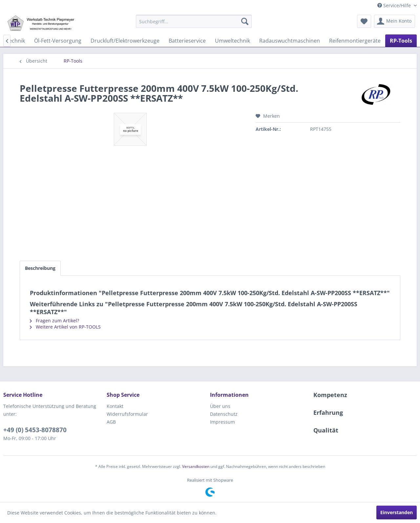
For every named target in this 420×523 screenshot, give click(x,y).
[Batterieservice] (187, 41)
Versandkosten (196, 466)
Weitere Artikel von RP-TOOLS (65, 327)
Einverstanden (397, 512)
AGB (111, 422)
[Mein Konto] (395, 21)
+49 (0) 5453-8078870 (35, 430)
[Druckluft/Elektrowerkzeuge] (125, 41)
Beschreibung (40, 268)
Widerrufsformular (127, 414)
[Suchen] (245, 21)
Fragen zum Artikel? (54, 321)
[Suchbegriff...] (194, 21)
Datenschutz (224, 414)
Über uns (220, 406)
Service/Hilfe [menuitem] (395, 5)
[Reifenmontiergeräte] (355, 41)
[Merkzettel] (364, 21)
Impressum (222, 422)
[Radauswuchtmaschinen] (290, 41)
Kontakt (115, 406)
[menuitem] (194, 21)
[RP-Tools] (401, 41)
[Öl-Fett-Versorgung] (58, 41)
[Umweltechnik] (232, 41)
